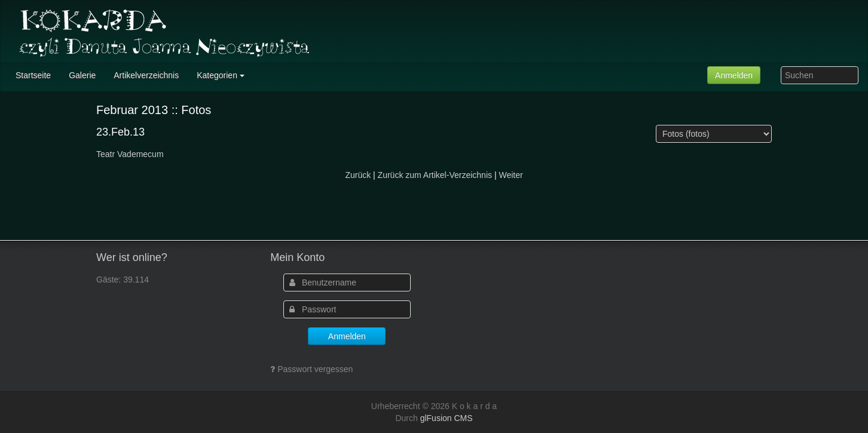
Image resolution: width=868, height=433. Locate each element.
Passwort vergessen (315, 369)
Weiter (511, 175)
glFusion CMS (447, 418)
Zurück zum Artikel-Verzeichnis (435, 175)
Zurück (358, 175)
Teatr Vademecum (130, 154)
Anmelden (734, 75)
